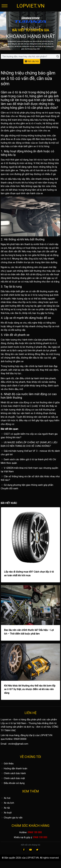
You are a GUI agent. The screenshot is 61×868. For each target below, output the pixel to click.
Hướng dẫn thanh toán (14, 769)
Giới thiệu (7, 764)
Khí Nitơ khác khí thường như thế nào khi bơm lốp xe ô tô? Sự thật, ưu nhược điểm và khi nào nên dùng (30, 689)
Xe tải (5, 808)
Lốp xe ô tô (7, 723)
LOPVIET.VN (31, 6)
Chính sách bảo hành (13, 773)
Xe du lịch (7, 803)
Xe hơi (6, 798)
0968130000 (20, 739)
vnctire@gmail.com (18, 744)
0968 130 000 (35, 832)
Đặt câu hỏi (32, 61)
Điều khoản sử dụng (13, 783)
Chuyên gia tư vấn (12, 818)
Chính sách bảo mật (13, 778)
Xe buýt (6, 813)
